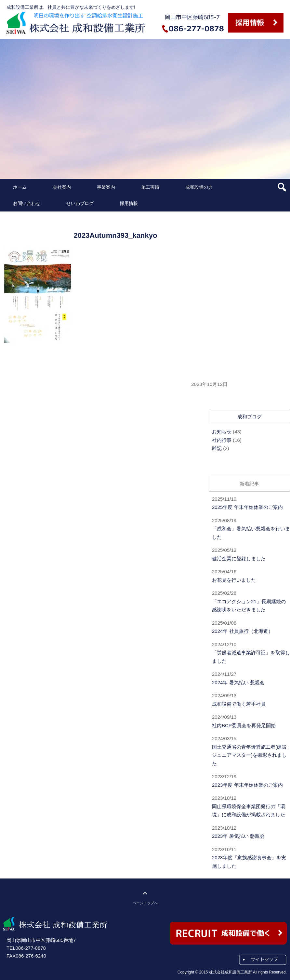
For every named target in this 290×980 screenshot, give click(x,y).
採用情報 (129, 203)
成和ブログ (250, 417)
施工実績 (150, 187)
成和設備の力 (199, 187)
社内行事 (222, 440)
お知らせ (222, 432)
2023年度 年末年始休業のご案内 (247, 785)
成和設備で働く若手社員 (239, 704)
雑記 (217, 448)
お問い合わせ (27, 203)
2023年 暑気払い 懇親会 (238, 836)
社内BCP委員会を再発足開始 (244, 725)
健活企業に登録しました (239, 558)
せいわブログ (80, 203)
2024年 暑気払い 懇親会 (238, 682)
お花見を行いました (234, 580)
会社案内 (62, 187)
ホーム (20, 187)
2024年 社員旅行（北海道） (243, 631)
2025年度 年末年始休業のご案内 (247, 507)
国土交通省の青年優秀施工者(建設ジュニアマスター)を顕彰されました (249, 755)
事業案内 (106, 187)
